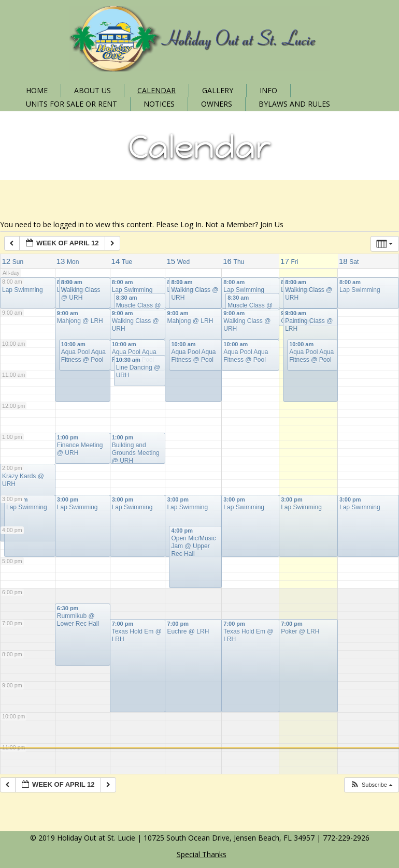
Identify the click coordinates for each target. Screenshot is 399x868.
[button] (371, 785)
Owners (217, 104)
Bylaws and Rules (294, 104)
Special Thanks (202, 854)
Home (37, 90)
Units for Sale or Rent (72, 104)
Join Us (272, 224)
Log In (191, 224)
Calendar (156, 90)
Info (268, 90)
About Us (92, 90)
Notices (159, 104)
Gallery (218, 90)
